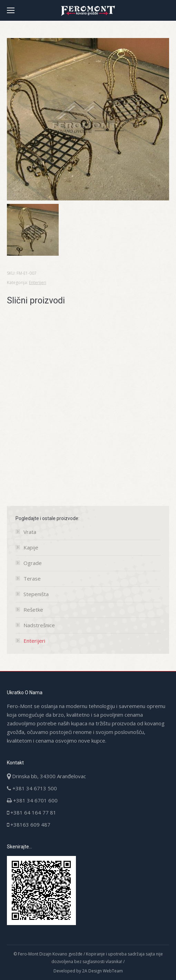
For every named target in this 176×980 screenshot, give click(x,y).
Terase (32, 578)
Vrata (30, 532)
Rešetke (33, 610)
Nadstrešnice (39, 625)
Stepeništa (36, 594)
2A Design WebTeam (102, 971)
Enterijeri (38, 282)
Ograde (33, 563)
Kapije (31, 547)
